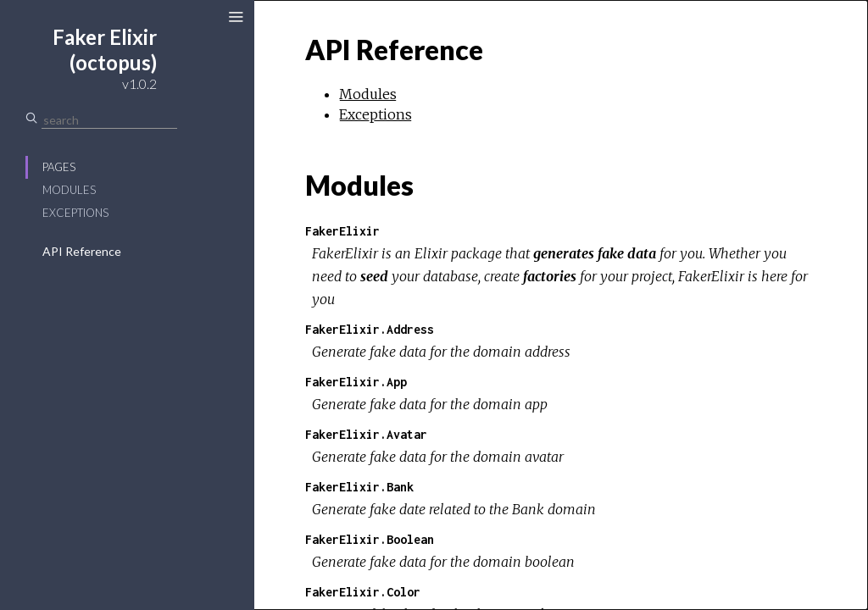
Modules (69, 190)
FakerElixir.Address (370, 329)
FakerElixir (342, 231)
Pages (59, 167)
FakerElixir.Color (363, 592)
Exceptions (75, 213)
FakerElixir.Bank (359, 487)
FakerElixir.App (356, 382)
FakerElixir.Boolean (370, 539)
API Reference (82, 251)
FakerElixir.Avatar (366, 434)
